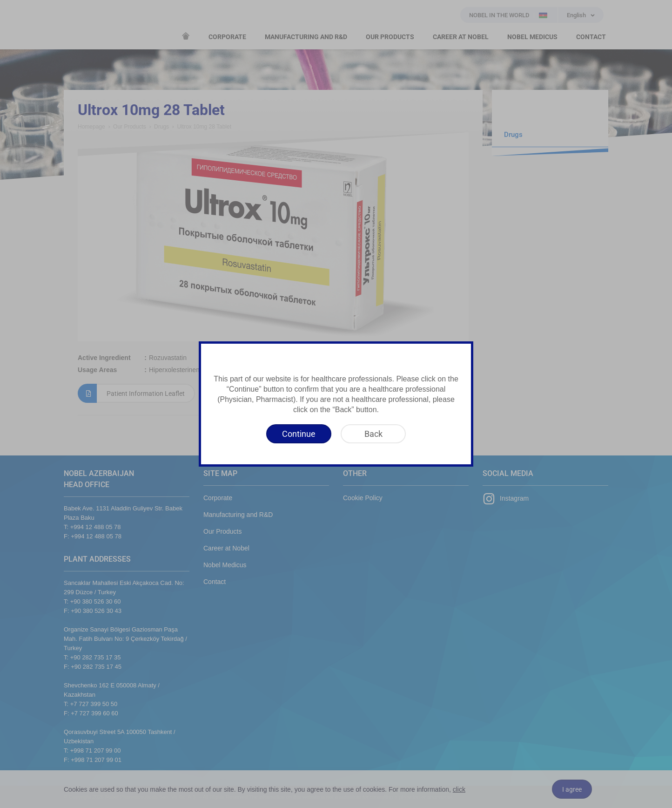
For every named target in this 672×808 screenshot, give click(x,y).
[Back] (373, 434)
